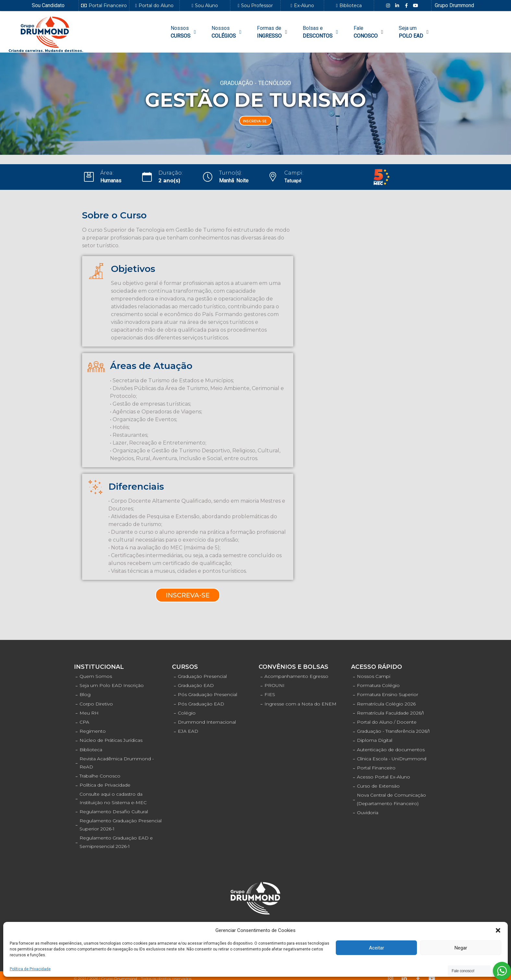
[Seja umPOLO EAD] (415, 32)
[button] (498, 930)
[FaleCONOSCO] (369, 32)
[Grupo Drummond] (458, 6)
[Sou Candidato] (52, 6)
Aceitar (377, 948)
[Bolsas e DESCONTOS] (321, 32)
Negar (461, 948)
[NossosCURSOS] (184, 32)
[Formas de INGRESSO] (273, 32)
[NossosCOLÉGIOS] (227, 32)
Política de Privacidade (30, 969)
